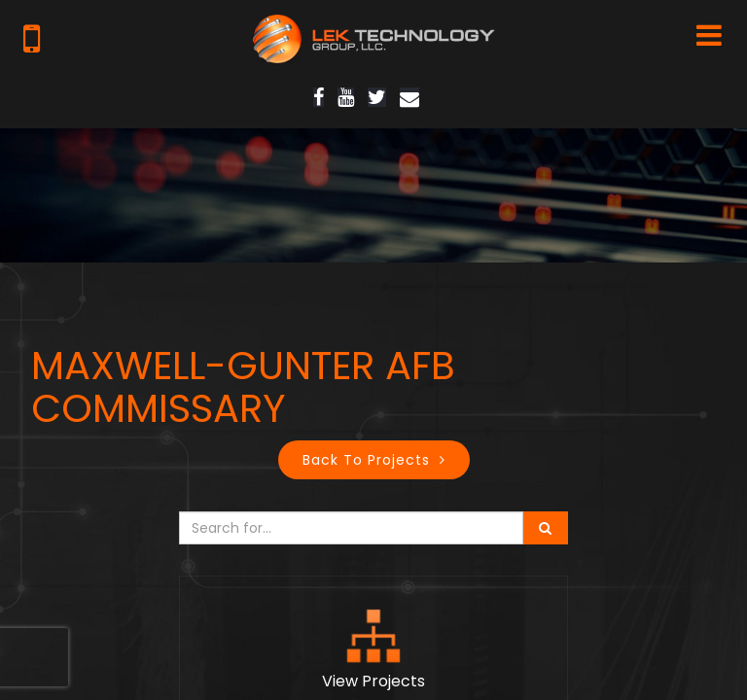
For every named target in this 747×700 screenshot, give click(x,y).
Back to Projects (366, 460)
